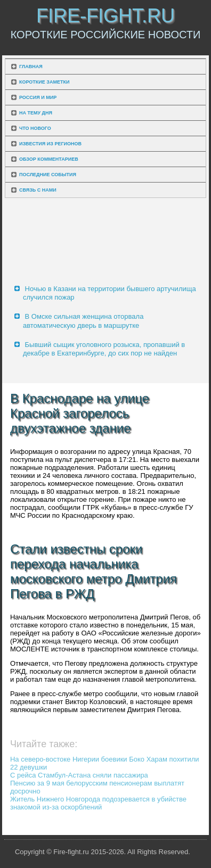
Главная (31, 67)
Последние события (48, 175)
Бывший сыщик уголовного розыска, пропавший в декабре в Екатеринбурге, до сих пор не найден (104, 349)
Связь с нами (38, 190)
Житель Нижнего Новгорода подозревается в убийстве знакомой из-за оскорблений (98, 803)
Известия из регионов (50, 144)
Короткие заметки (44, 82)
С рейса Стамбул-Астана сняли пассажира (79, 775)
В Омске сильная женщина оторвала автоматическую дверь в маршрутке (83, 321)
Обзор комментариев (49, 159)
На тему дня (36, 113)
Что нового (35, 128)
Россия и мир (38, 97)
